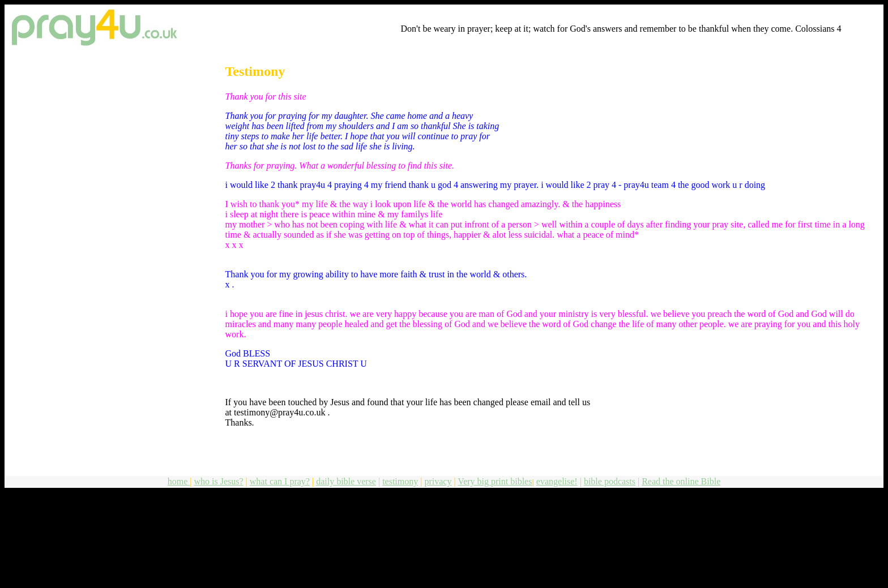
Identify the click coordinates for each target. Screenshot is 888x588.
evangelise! (557, 481)
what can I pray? (280, 481)
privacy (438, 481)
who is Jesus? (218, 481)
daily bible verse (346, 481)
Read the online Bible (681, 481)
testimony (400, 481)
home (179, 481)
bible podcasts (610, 481)
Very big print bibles (495, 481)
